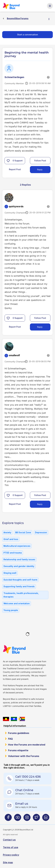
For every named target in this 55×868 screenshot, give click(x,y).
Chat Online (24, 790)
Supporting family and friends (19, 586)
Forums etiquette (18, 750)
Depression (41, 532)
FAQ (10, 739)
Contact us (9, 840)
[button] (8, 161)
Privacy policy (11, 855)
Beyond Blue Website (14, 649)
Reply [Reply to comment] (40, 327)
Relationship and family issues (19, 559)
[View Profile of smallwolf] (14, 355)
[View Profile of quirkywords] (16, 206)
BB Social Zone (23, 532)
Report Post (15, 169)
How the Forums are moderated (27, 745)
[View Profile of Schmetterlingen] (14, 77)
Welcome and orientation (17, 603)
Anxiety (7, 532)
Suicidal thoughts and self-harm (20, 580)
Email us (22, 804)
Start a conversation (28, 35)
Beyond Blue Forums (11, 6)
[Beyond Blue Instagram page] (27, 819)
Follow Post (40, 161)
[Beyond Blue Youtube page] (18, 819)
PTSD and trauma (13, 553)
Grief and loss (11, 539)
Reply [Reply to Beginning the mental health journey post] (40, 170)
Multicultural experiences (17, 546)
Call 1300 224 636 (28, 777)
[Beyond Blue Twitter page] (36, 819)
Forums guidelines (19, 733)
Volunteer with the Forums (24, 756)
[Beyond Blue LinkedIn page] (46, 819)
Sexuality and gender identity (19, 566)
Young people (11, 610)
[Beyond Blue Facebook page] (8, 819)
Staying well (10, 573)
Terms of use (11, 847)
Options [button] (50, 19)
